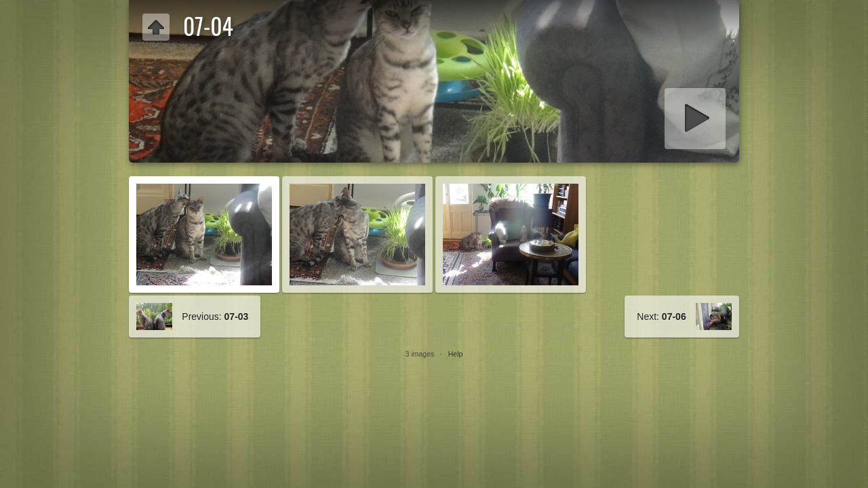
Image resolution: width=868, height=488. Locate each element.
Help (456, 354)
